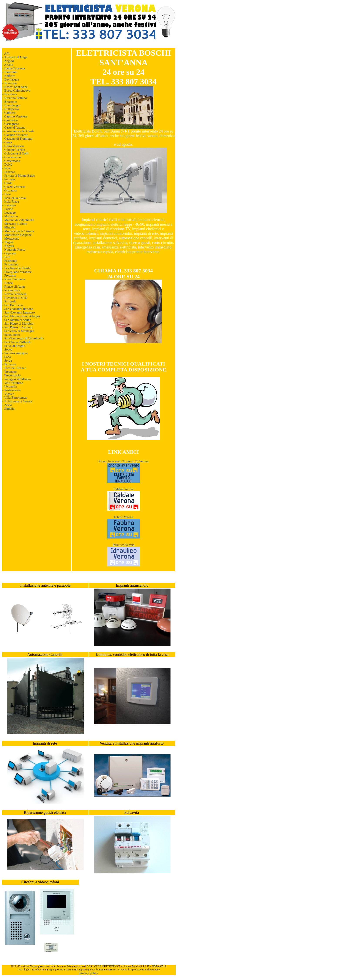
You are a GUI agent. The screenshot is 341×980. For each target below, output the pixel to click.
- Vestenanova (12, 390)
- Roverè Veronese (14, 294)
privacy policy (89, 973)
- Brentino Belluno (15, 98)
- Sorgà (7, 361)
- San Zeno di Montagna (18, 331)
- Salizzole (9, 301)
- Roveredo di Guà (14, 298)
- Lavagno (9, 205)
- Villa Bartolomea (14, 398)
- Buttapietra (11, 109)
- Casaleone (10, 120)
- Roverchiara (11, 290)
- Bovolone (10, 94)
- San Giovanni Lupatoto (19, 312)
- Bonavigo (10, 83)
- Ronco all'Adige (14, 287)
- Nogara (8, 246)
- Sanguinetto (11, 335)
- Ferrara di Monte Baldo (19, 176)
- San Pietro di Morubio (18, 324)
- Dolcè (7, 164)
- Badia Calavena (14, 68)
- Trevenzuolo (12, 375)
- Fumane (9, 179)
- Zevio (7, 405)
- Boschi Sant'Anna (15, 87)
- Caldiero (9, 113)
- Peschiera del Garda (16, 268)
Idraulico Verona (124, 545)
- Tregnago (9, 372)
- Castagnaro (11, 124)
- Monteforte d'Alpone (17, 235)
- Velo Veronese (13, 383)
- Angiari (8, 61)
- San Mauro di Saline (17, 320)
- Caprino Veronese (15, 116)
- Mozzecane (11, 238)
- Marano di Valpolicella (18, 220)
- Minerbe (9, 227)
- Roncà (8, 283)
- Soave (7, 349)
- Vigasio (8, 394)
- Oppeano (9, 253)
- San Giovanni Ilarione (18, 309)
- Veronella (10, 386)
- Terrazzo (9, 364)
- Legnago (9, 213)
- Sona (7, 357)
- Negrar (8, 242)
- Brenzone (10, 102)
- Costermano (11, 161)
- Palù (6, 257)
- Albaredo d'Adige (15, 57)
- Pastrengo (10, 261)
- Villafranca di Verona (17, 401)
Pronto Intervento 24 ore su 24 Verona (123, 461)
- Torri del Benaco (14, 368)
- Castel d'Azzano (14, 128)
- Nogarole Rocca (14, 250)
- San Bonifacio (13, 305)
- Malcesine (10, 216)
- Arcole (8, 65)
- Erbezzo (9, 172)
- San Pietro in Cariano (17, 327)
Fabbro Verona (124, 517)
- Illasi (7, 194)
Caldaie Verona (124, 489)
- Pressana (9, 275)
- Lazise (8, 209)
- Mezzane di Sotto (15, 224)
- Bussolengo (11, 105)
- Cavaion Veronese (15, 135)
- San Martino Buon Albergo (21, 316)
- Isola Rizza (11, 201)
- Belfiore (9, 76)
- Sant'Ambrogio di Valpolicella (23, 338)
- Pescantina (10, 264)
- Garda (7, 183)
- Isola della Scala (14, 198)
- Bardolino (10, 72)
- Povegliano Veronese (17, 272)
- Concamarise (12, 157)
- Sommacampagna (15, 353)
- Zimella (8, 409)
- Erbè (6, 168)
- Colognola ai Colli (15, 153)
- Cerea (7, 142)
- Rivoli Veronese (14, 279)
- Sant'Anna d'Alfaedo (17, 342)
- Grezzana (9, 190)
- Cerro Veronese (13, 146)
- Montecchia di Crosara (18, 231)
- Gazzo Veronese (14, 187)
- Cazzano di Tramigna (17, 139)
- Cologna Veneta (14, 150)
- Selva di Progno (14, 346)
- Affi (6, 54)
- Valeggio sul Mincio (17, 379)
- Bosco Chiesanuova (16, 91)
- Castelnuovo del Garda (18, 131)
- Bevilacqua (11, 79)
